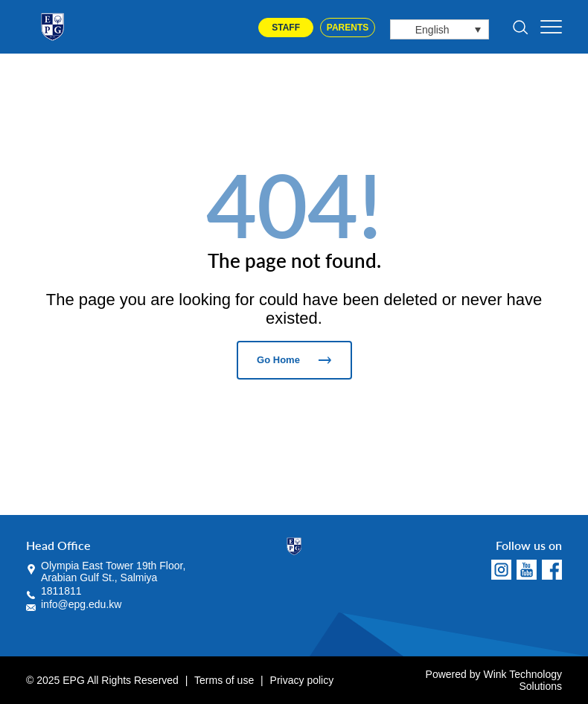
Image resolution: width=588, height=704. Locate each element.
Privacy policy (302, 680)
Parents (348, 28)
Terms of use (224, 680)
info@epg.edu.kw (81, 604)
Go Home (294, 360)
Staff (286, 28)
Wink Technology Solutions (523, 680)
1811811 (61, 591)
